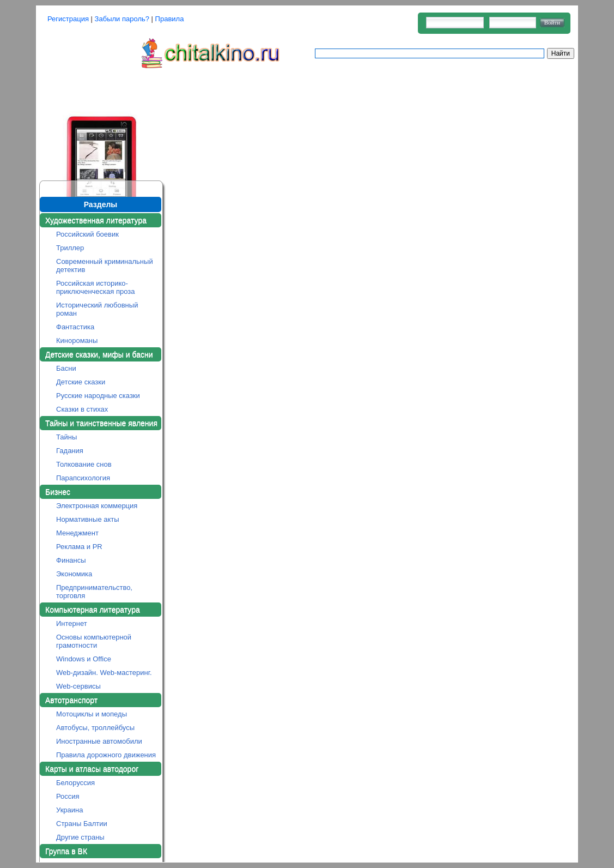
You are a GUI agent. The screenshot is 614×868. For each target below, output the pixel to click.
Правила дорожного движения (106, 755)
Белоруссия (75, 783)
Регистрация (68, 19)
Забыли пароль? (122, 19)
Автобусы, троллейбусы (95, 728)
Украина (70, 810)
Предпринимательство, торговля (94, 592)
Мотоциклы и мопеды (92, 714)
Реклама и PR (79, 547)
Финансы (71, 560)
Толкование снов (84, 464)
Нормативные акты (88, 519)
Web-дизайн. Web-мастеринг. (104, 673)
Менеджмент (77, 533)
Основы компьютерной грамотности (94, 641)
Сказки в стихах (82, 409)
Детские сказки (81, 382)
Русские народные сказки (98, 396)
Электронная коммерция (97, 506)
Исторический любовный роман (97, 309)
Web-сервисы (78, 686)
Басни (66, 368)
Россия (68, 796)
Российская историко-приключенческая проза (96, 287)
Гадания (70, 451)
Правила (170, 19)
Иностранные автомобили (99, 741)
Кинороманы (77, 340)
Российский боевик (87, 234)
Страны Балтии (82, 824)
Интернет (72, 623)
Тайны (66, 437)
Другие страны (80, 837)
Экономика (74, 574)
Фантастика (75, 327)
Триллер (70, 248)
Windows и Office (84, 659)
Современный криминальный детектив (105, 266)
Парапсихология (83, 478)
